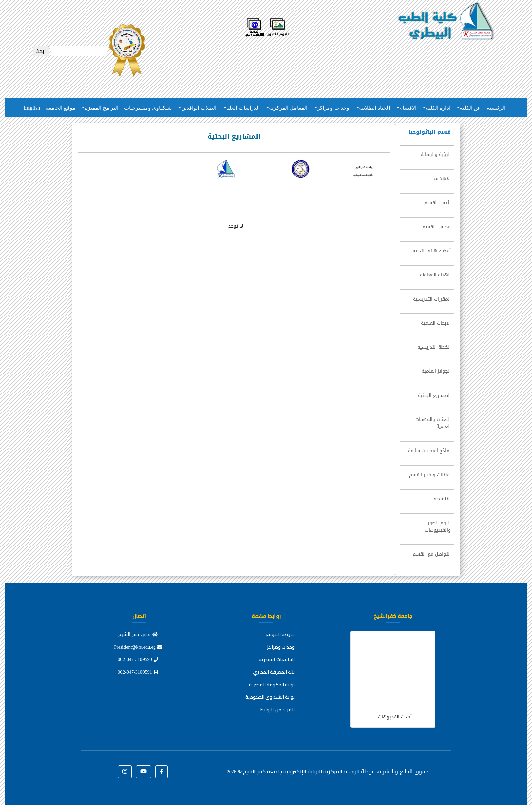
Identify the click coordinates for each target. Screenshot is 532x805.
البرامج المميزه (102, 108)
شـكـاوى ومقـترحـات (148, 108)
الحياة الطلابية (374, 108)
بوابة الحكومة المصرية (272, 685)
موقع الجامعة (60, 108)
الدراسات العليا (243, 108)
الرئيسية (496, 108)
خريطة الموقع (280, 634)
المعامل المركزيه (288, 108)
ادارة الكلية (438, 108)
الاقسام (408, 108)
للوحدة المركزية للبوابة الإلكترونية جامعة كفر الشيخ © (293, 771)
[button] (161, 772)
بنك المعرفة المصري (274, 672)
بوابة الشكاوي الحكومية (270, 697)
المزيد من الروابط (278, 710)
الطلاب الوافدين (199, 108)
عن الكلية (470, 108)
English (32, 108)
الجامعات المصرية (277, 659)
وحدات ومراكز (333, 108)
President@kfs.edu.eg (138, 647)
